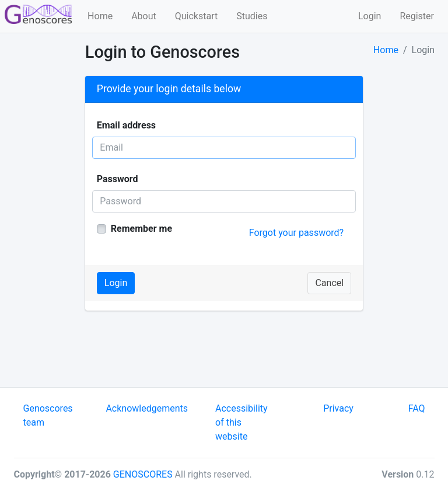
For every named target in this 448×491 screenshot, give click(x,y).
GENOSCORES (143, 474)
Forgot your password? (296, 233)
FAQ (417, 408)
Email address (126, 125)
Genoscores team (48, 415)
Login (370, 16)
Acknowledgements (147, 408)
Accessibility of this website (242, 422)
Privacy (338, 408)
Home (100, 16)
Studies (252, 16)
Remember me (141, 229)
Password (118, 179)
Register (417, 16)
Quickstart (196, 16)
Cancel (329, 283)
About (144, 16)
